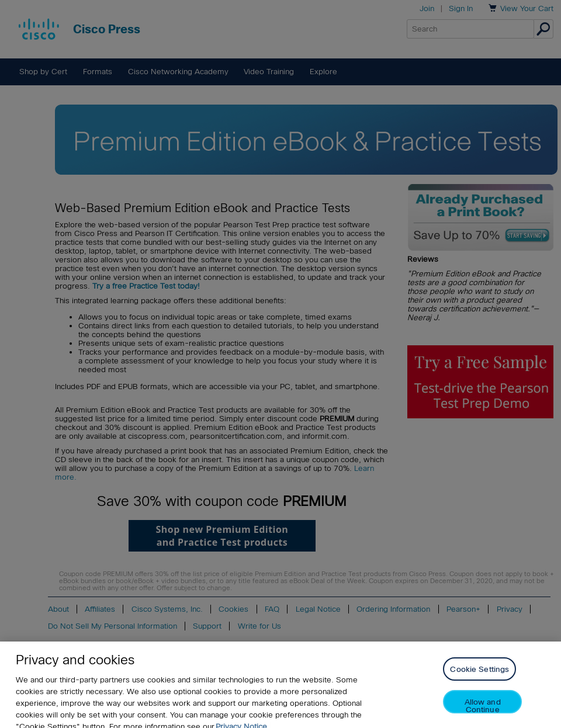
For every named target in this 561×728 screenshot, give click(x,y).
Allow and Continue (483, 712)
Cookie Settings (479, 676)
